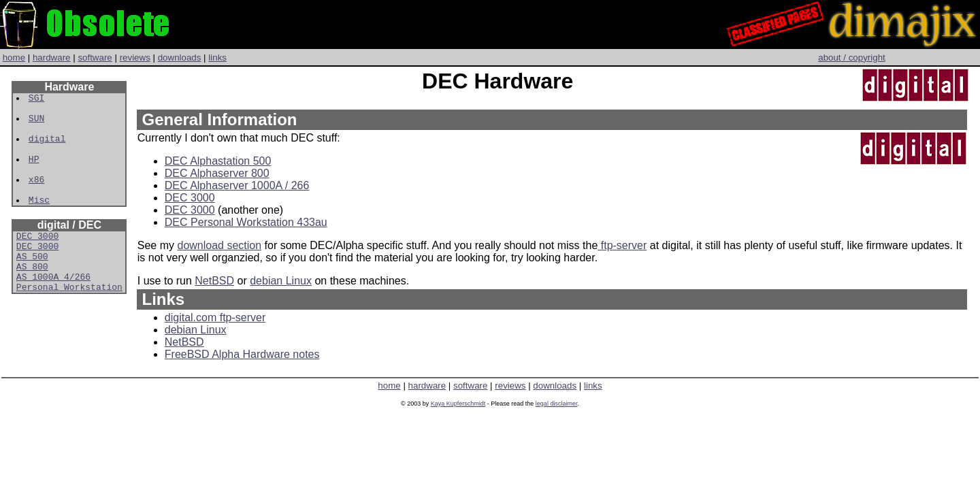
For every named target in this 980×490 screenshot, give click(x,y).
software (95, 58)
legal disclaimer (557, 404)
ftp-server (622, 245)
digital (48, 148)
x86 (37, 197)
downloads (180, 58)
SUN (37, 124)
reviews (135, 58)
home (14, 58)
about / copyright (852, 58)
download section (219, 245)
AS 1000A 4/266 (53, 309)
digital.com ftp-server (215, 317)
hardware (52, 58)
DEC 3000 (37, 260)
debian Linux (281, 281)
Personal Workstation (69, 321)
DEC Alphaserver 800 (217, 173)
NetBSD (214, 281)
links (217, 58)
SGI (37, 99)
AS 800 (32, 297)
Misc (40, 222)
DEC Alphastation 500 (218, 161)
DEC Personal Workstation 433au (246, 222)
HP (35, 173)
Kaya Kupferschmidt (458, 404)
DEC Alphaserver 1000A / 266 (237, 185)
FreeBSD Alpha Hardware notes (242, 354)
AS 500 (32, 284)
